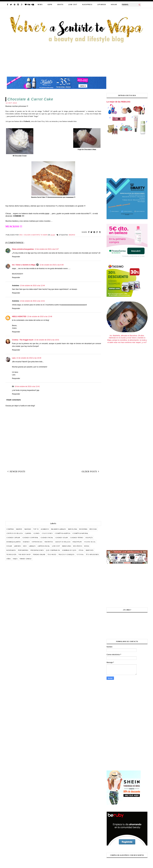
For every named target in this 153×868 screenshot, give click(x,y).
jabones (18, 546)
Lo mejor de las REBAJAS (118, 102)
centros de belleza (14, 533)
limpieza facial (44, 546)
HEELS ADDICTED (19, 317)
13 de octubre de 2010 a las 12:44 (32, 286)
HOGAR (114, 5)
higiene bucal (90, 542)
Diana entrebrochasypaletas (23, 249)
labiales (32, 546)
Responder (16, 257)
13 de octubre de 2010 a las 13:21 (32, 301)
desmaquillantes (14, 542)
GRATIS (60, 5)
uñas (8, 559)
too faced (52, 554)
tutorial (80, 554)
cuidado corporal (30, 538)
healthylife (77, 542)
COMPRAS (10, 529)
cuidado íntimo (77, 538)
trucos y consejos (66, 554)
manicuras (67, 546)
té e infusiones (92, 554)
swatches (90, 550)
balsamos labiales (58, 529)
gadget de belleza (63, 542)
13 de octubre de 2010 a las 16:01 (47, 340)
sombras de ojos (69, 550)
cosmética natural (80, 533)
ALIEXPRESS (87, 5)
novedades (11, 550)
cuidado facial (47, 538)
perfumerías (23, 550)
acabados (45, 529)
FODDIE (125, 5)
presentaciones (37, 550)
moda (87, 546)
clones (36, 533)
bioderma (83, 529)
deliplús (89, 538)
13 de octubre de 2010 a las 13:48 (40, 317)
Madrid (72, 235)
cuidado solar (62, 538)
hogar (9, 546)
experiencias (37, 542)
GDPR (50, 5)
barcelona (73, 529)
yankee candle (26, 559)
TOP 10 (36, 529)
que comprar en (53, 550)
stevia (81, 550)
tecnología (11, 554)
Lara (14, 358)
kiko (25, 546)
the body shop (25, 554)
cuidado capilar (13, 538)
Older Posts (91, 471)
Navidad (28, 529)
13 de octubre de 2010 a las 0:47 (47, 249)
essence (26, 542)
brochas (93, 529)
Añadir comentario (14, 400)
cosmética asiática (62, 533)
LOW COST (73, 5)
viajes (15, 559)
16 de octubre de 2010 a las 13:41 (27, 386)
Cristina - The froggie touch (23, 340)
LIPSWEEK (102, 5)
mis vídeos (78, 546)
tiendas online (39, 554)
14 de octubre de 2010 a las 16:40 (29, 358)
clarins (28, 533)
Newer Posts (16, 471)
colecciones (47, 533)
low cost (56, 546)
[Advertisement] (53, 498)
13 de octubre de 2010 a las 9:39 (51, 265)
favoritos (49, 542)
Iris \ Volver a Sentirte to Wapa (24, 265)
